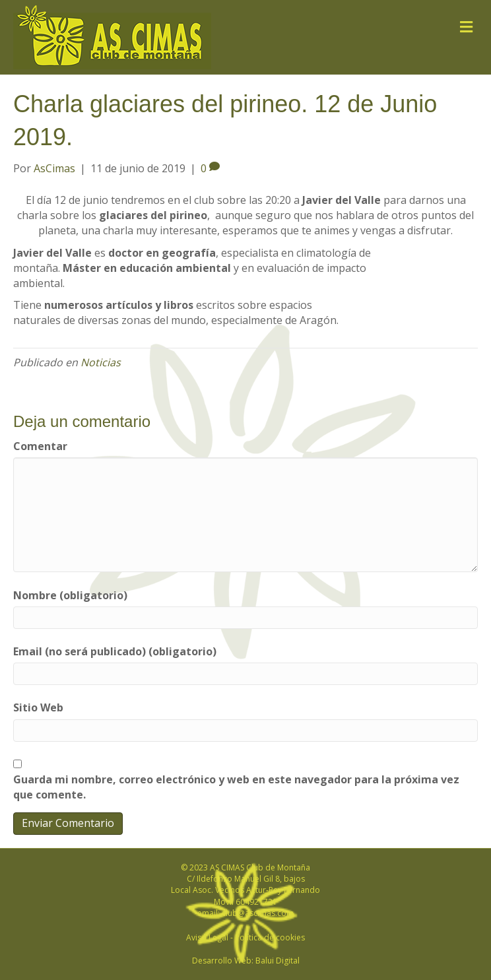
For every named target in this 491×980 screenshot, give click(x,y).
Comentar (40, 446)
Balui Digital (278, 961)
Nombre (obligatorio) (70, 595)
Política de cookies (270, 937)
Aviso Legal (207, 937)
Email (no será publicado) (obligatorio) (115, 651)
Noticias (101, 362)
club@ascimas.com (258, 913)
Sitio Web (38, 707)
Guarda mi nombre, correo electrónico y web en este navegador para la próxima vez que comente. (236, 787)
